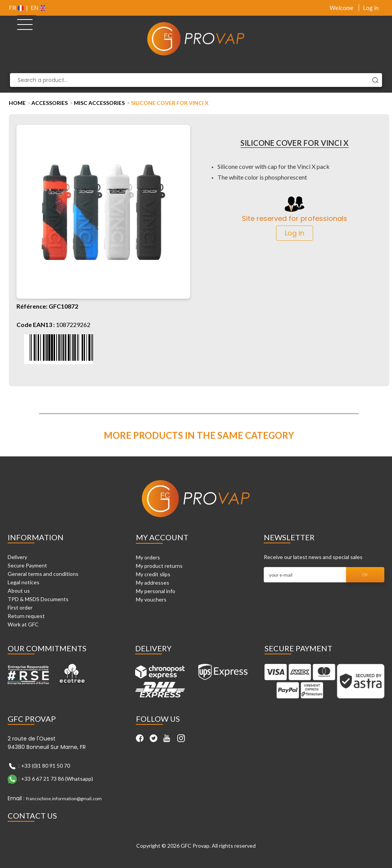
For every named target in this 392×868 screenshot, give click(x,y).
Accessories (50, 103)
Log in (371, 8)
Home (17, 103)
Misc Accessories (99, 103)
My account (162, 537)
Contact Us (32, 816)
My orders (148, 557)
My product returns (159, 566)
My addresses (153, 583)
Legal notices (24, 582)
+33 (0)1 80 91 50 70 (46, 765)
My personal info (156, 591)
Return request (26, 616)
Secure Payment (27, 565)
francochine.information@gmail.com (64, 799)
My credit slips (153, 574)
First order (20, 607)
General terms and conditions (43, 574)
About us (19, 591)
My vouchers (151, 599)
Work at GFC (23, 624)
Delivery (17, 557)
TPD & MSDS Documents (38, 599)
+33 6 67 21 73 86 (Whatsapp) (57, 778)
